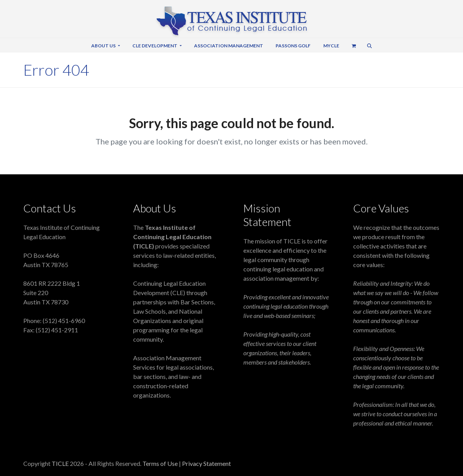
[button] (354, 45)
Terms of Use (161, 463)
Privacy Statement (206, 463)
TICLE (60, 463)
